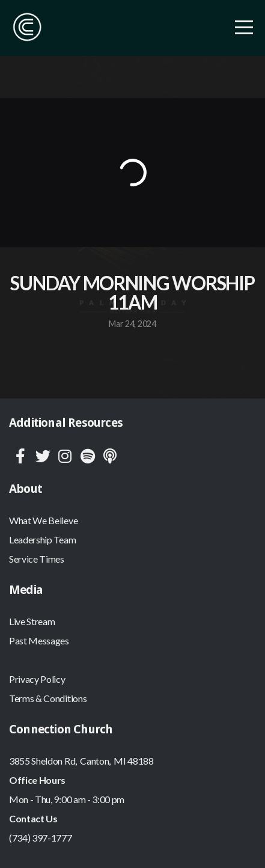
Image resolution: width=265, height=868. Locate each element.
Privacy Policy (37, 679)
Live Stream (32, 621)
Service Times (37, 559)
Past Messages (39, 640)
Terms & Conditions (48, 698)
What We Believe (43, 520)
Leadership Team (42, 539)
